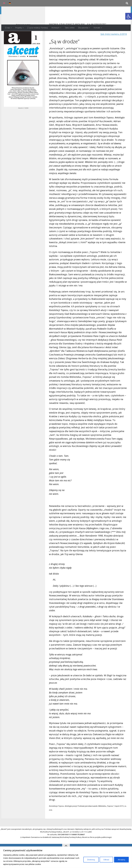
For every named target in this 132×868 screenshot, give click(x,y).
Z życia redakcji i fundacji (38, 28)
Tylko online (70, 28)
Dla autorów (83, 28)
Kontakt (97, 28)
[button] (129, 16)
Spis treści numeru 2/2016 (113, 44)
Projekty (19, 28)
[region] (66, 857)
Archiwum (55, 28)
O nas (7, 28)
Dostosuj (91, 860)
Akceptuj (121, 860)
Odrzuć (106, 860)
